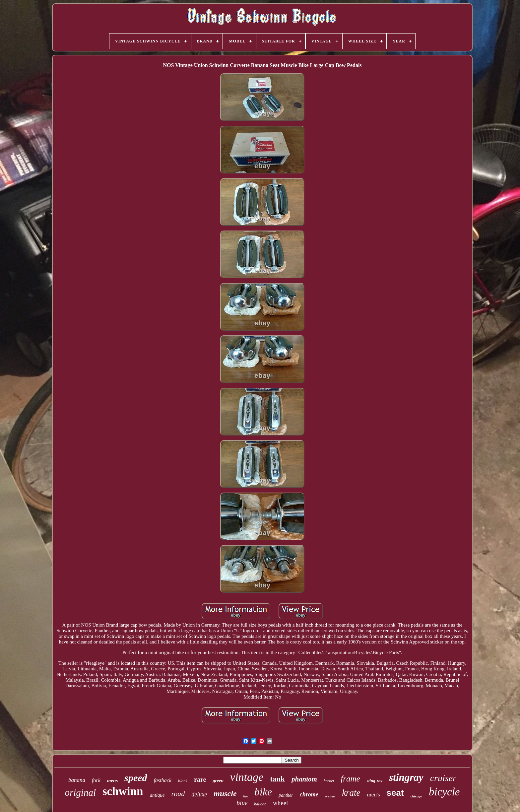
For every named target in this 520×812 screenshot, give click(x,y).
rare (200, 779)
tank (277, 779)
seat (395, 793)
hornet (329, 781)
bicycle (444, 792)
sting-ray (375, 781)
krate (351, 793)
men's (374, 795)
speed (136, 778)
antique (157, 795)
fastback (163, 780)
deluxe (199, 794)
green (218, 781)
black (183, 781)
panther (286, 795)
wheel (280, 803)
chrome (309, 794)
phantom (304, 779)
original (80, 792)
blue (242, 803)
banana (77, 780)
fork (96, 780)
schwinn (123, 791)
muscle (225, 793)
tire (246, 796)
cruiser (443, 778)
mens (113, 780)
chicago (416, 796)
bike (263, 792)
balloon (260, 804)
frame (350, 779)
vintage (247, 777)
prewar (330, 796)
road (178, 794)
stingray (406, 777)
